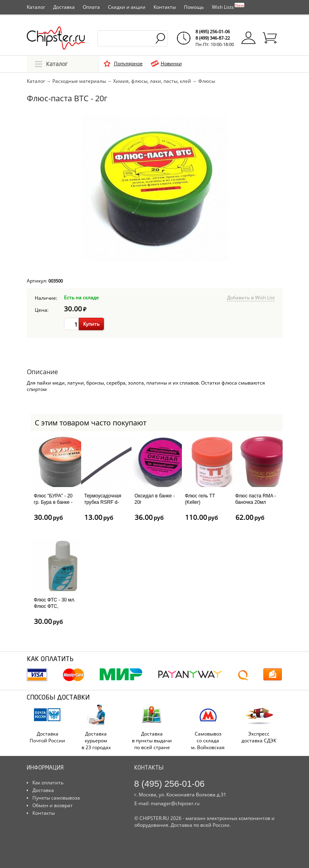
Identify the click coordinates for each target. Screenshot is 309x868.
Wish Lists (228, 6)
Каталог (36, 7)
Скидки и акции (127, 7)
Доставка (64, 7)
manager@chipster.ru (175, 803)
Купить (91, 324)
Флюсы (207, 81)
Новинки (171, 63)
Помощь (194, 7)
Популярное (128, 63)
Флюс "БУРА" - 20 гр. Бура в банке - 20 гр (53, 502)
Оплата (91, 7)
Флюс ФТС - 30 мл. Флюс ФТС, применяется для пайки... (55, 609)
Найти (161, 38)
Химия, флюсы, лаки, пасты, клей (152, 81)
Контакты (165, 7)
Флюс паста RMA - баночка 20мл (256, 499)
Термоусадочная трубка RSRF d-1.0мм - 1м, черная (105, 502)
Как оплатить (48, 783)
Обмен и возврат (53, 805)
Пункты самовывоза (56, 798)
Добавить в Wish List (251, 298)
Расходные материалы (79, 81)
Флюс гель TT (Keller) (200, 499)
